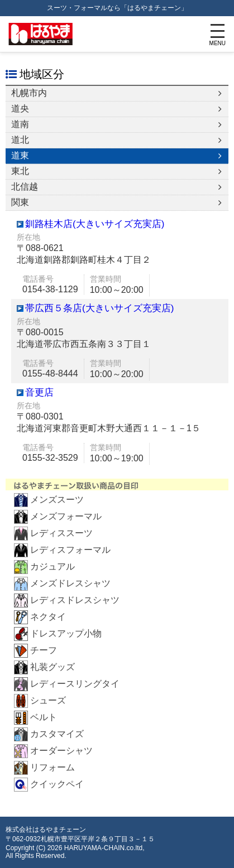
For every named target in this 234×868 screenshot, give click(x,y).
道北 (20, 140)
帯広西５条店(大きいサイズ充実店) (99, 308)
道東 (20, 155)
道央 (20, 108)
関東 (20, 202)
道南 (20, 124)
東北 (20, 171)
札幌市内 (29, 93)
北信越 (25, 187)
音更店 (39, 392)
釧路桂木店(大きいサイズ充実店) (95, 224)
